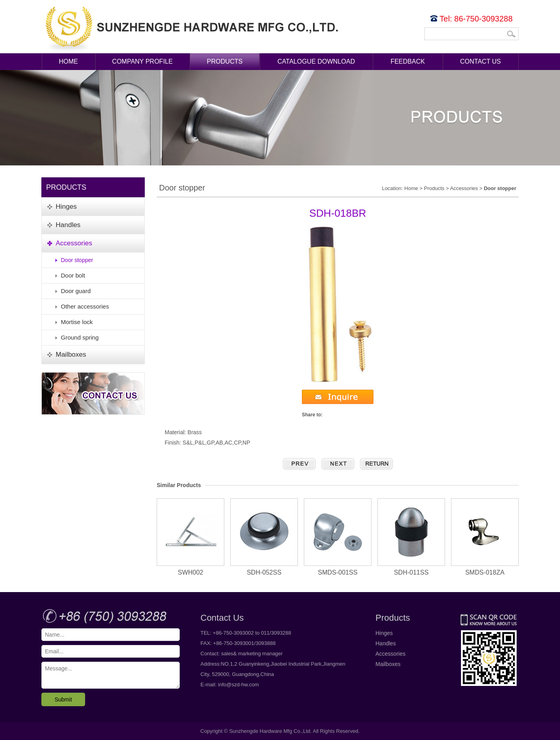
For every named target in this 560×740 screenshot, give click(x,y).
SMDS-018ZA (485, 537)
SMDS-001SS (338, 537)
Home (68, 61)
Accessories (464, 188)
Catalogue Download (316, 61)
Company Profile (142, 61)
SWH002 (191, 537)
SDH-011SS (411, 537)
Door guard (76, 291)
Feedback (408, 61)
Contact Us (481, 61)
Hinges (384, 633)
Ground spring (80, 337)
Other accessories (85, 306)
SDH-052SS (264, 537)
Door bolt (73, 275)
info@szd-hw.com (238, 685)
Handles (386, 643)
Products (225, 61)
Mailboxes (388, 664)
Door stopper (77, 260)
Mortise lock (77, 322)
